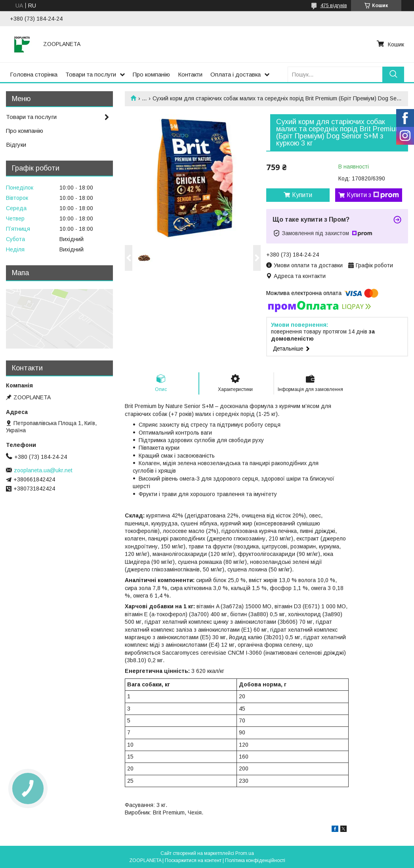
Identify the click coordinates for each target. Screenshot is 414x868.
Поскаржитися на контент (193, 860)
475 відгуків (334, 6)
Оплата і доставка (236, 74)
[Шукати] (393, 74)
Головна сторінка (34, 74)
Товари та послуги (91, 74)
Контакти (190, 74)
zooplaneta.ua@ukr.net (43, 470)
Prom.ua (245, 853)
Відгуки (16, 145)
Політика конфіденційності (255, 860)
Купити (302, 195)
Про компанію (151, 74)
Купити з (373, 195)
